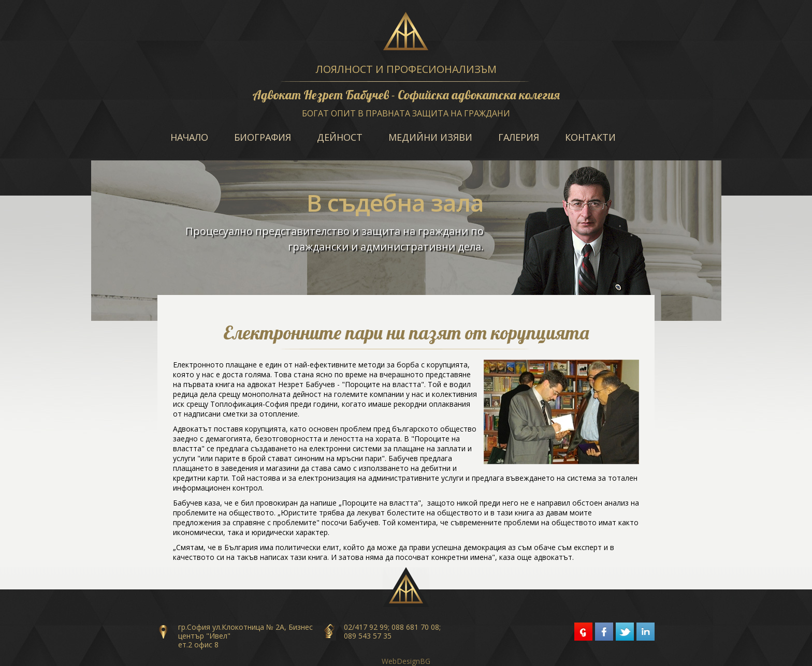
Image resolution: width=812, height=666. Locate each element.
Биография (263, 137)
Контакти (590, 137)
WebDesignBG (406, 661)
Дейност (340, 137)
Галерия (519, 137)
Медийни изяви (430, 137)
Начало (189, 137)
